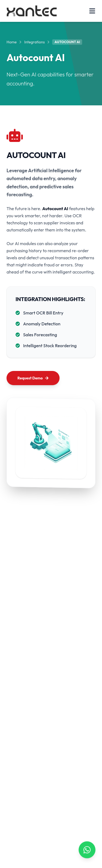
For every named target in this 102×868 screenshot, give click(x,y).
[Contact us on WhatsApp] (87, 849)
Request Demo (33, 378)
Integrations (34, 42)
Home (12, 42)
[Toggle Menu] (92, 11)
